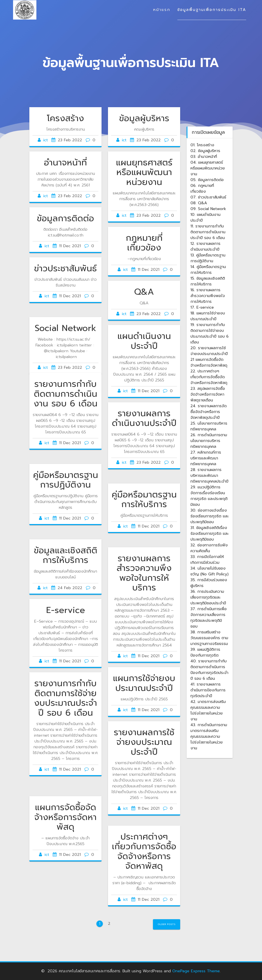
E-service (66, 610)
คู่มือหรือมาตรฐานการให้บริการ (144, 500)
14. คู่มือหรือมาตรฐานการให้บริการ (208, 270)
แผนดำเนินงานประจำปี (144, 341)
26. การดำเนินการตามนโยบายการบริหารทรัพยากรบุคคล (209, 441)
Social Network (65, 328)
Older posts (167, 924)
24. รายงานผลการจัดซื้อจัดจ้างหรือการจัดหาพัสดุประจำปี (209, 412)
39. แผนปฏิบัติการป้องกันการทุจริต (205, 652)
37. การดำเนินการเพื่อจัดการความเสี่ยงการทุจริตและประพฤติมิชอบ (209, 618)
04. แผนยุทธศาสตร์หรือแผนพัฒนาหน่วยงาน (208, 168)
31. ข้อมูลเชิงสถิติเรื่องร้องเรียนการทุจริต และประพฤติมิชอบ (210, 533)
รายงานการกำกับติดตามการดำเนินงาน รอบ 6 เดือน (66, 394)
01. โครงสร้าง (202, 145)
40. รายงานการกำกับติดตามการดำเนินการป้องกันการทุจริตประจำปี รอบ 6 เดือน (209, 670)
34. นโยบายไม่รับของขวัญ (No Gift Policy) (210, 571)
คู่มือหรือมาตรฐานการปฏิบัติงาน (66, 480)
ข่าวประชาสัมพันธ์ (65, 268)
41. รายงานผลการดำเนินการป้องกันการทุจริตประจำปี (208, 690)
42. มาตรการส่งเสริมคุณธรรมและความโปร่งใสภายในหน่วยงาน (208, 710)
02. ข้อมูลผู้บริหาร (205, 151)
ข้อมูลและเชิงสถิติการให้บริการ (66, 555)
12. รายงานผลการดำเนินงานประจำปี (205, 246)
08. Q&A (199, 203)
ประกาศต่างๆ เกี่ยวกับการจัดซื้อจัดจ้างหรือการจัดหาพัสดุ (144, 851)
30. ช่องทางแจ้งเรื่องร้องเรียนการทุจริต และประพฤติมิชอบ (210, 516)
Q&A (144, 292)
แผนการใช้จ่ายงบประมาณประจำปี (144, 683)
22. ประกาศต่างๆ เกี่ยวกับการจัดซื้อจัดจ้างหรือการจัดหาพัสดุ (209, 377)
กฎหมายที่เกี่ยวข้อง (144, 243)
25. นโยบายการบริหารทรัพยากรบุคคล (209, 426)
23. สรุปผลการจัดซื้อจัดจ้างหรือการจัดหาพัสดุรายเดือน (208, 394)
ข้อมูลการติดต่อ (65, 218)
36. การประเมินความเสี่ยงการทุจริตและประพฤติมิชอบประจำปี (208, 597)
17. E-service (202, 307)
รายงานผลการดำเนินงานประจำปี (144, 418)
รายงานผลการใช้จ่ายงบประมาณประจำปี (144, 742)
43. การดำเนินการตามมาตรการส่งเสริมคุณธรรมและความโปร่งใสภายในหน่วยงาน (209, 736)
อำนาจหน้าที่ (65, 163)
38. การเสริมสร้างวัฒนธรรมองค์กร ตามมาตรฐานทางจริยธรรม (209, 638)
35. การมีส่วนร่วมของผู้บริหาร (209, 583)
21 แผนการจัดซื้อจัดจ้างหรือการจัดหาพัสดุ (209, 362)
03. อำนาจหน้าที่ (204, 157)
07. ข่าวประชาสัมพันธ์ (208, 197)
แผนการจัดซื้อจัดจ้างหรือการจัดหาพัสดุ (65, 817)
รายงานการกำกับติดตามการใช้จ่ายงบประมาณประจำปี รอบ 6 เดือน (66, 698)
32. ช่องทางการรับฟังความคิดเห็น (209, 548)
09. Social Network (208, 209)
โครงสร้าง (65, 118)
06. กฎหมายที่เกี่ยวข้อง (202, 188)
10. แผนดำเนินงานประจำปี (205, 217)
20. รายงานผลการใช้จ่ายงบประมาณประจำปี (209, 351)
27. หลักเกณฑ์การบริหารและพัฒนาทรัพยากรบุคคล (206, 458)
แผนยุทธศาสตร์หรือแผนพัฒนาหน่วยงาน (144, 172)
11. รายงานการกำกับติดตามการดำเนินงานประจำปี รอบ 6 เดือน (208, 232)
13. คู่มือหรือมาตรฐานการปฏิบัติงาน (208, 258)
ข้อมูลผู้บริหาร (144, 118)
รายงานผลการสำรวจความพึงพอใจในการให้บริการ (144, 573)
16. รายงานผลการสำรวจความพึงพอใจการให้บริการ (208, 296)
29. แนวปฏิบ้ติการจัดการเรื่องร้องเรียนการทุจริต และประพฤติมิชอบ (209, 496)
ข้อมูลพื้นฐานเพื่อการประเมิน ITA (212, 10)
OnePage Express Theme (196, 971)
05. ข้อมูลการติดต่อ (207, 180)
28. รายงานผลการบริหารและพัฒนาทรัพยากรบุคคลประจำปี (209, 476)
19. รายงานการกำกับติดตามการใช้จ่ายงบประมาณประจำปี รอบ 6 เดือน (210, 333)
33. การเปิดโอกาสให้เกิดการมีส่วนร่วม (207, 560)
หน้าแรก (162, 10)
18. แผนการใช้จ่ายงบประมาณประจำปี (208, 316)
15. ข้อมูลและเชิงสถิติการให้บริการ (208, 281)
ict (46, 140)
